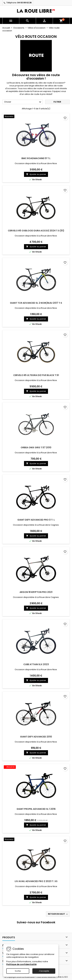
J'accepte (44, 971)
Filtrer (57, 102)
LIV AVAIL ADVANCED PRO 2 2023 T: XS (36, 881)
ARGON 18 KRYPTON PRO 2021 (36, 592)
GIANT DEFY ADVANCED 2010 (36, 737)
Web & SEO (63, 977)
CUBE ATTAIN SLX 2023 (36, 664)
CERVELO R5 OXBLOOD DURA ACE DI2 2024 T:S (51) (36, 231)
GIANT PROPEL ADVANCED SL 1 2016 (36, 809)
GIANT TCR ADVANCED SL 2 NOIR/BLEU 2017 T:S (36, 303)
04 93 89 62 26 (24, 3)
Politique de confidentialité (21, 964)
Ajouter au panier (36, 174)
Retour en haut (58, 914)
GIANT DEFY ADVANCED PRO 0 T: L (36, 520)
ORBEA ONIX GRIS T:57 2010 (36, 447)
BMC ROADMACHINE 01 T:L (36, 158)
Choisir (23, 102)
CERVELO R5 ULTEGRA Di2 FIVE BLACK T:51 (36, 375)
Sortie (18, 971)
